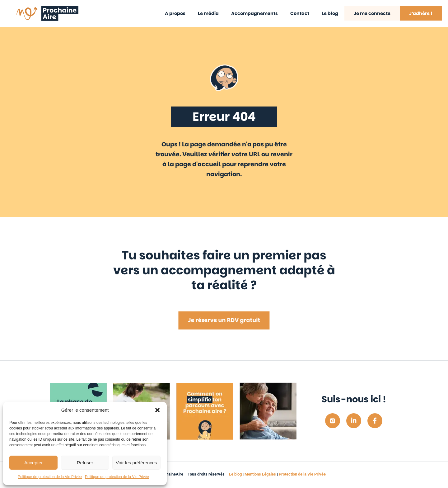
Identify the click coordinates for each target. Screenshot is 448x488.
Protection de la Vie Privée (302, 474)
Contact (300, 13)
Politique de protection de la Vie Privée (50, 477)
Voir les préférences (136, 463)
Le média (208, 13)
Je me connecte (372, 13)
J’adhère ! (421, 13)
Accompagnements (254, 13)
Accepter (33, 463)
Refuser (85, 463)
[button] (157, 410)
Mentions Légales (260, 474)
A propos (175, 13)
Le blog (330, 13)
